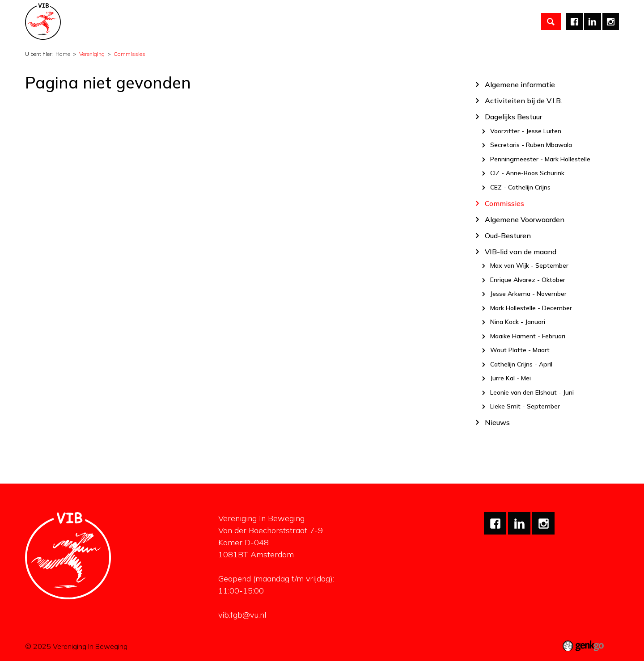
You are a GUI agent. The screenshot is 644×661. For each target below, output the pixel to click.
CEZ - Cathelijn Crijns (520, 187)
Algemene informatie (520, 84)
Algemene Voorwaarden (525, 219)
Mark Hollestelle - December (531, 308)
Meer (515, 21)
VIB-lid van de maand (521, 251)
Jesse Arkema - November (528, 294)
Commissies (129, 54)
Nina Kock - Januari (518, 322)
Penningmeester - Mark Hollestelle (540, 159)
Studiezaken (231, 21)
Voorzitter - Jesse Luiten (526, 131)
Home (94, 21)
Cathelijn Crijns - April (521, 364)
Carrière (319, 21)
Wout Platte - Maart (520, 350)
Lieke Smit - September (525, 407)
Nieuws (497, 422)
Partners (279, 21)
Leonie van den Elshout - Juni (532, 392)
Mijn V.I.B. (440, 21)
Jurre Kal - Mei (511, 379)
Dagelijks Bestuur (513, 116)
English (480, 21)
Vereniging (129, 21)
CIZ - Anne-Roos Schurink (527, 173)
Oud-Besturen (508, 235)
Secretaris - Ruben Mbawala (531, 145)
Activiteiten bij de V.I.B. (523, 100)
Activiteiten (178, 21)
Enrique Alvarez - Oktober (528, 280)
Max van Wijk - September (529, 266)
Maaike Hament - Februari (528, 336)
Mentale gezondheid (379, 21)
